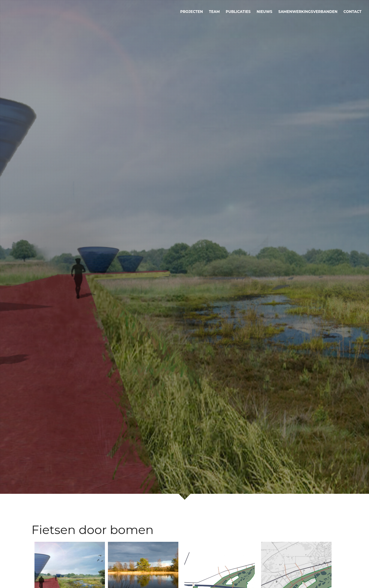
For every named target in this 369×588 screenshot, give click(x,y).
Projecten (192, 12)
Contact (353, 12)
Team (214, 12)
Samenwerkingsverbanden (308, 12)
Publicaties (238, 12)
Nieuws (265, 12)
